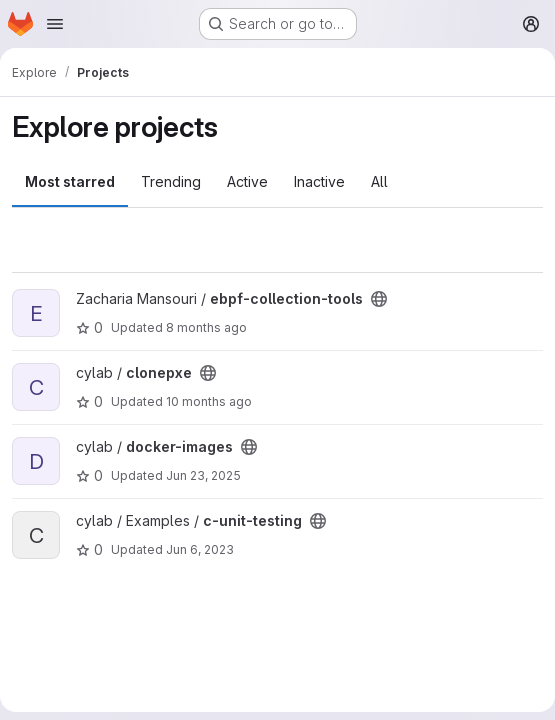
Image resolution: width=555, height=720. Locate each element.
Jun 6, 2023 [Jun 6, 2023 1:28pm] (200, 549)
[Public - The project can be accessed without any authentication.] (379, 299)
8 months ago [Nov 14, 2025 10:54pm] (206, 327)
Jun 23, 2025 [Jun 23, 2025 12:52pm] (203, 475)
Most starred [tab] (70, 181)
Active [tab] (247, 181)
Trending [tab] (171, 181)
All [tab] (379, 181)
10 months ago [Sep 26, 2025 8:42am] (209, 401)
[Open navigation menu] (55, 24)
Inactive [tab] (319, 181)
